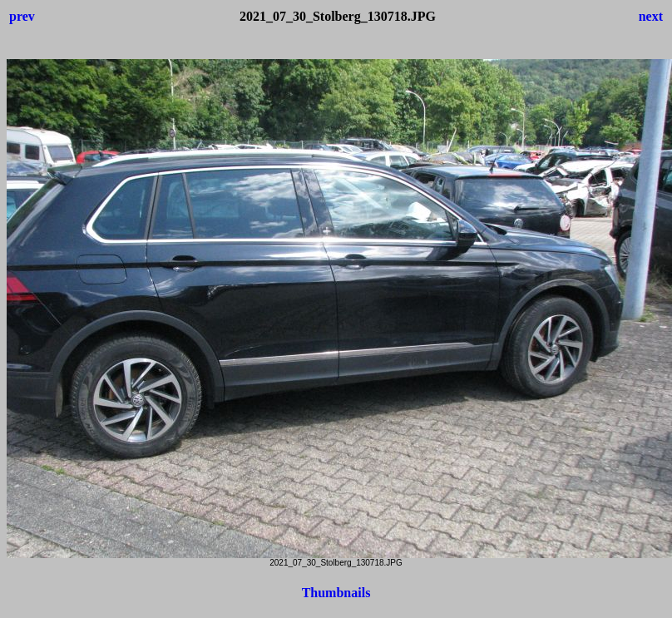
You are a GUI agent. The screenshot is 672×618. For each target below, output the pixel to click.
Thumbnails (336, 593)
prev (22, 16)
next (651, 16)
